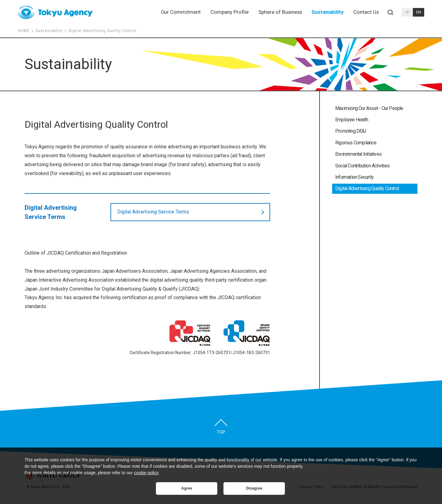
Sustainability (328, 12)
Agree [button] (187, 488)
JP (407, 12)
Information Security (354, 177)
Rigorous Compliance (356, 143)
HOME (24, 31)
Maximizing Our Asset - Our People (369, 108)
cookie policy (146, 473)
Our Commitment (181, 12)
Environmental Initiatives (358, 154)
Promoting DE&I (351, 131)
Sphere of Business (280, 12)
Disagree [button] (254, 488)
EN (419, 12)
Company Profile (230, 12)
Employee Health (352, 120)
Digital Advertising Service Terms (153, 212)
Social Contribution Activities (362, 166)
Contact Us (366, 12)
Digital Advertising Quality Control (367, 188)
